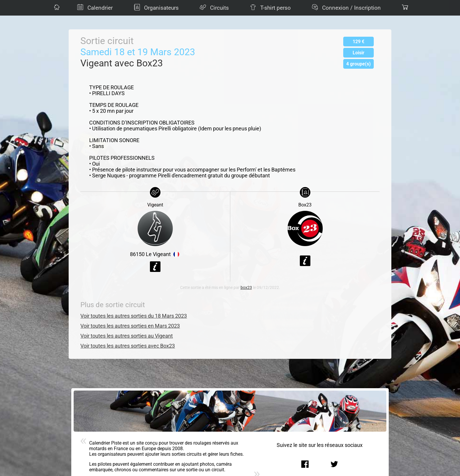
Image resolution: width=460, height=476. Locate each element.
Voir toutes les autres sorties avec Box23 (128, 346)
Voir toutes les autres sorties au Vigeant (127, 336)
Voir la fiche (155, 267)
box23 (246, 288)
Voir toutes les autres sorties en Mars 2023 (130, 326)
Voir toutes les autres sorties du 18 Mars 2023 (134, 316)
